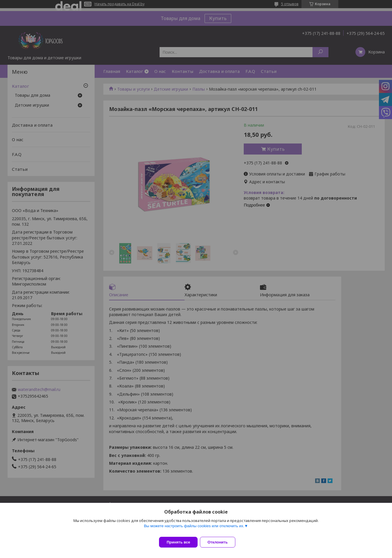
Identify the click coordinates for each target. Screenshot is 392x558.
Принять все (178, 542)
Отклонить (221, 542)
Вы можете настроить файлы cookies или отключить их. (194, 529)
